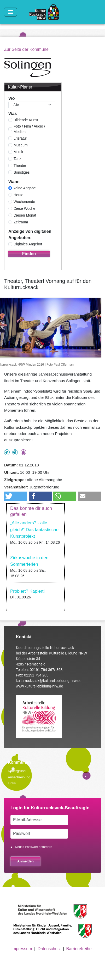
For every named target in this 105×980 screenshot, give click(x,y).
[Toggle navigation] (10, 12)
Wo (12, 98)
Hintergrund (17, 771)
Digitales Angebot (28, 244)
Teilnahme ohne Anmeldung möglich (7, 452)
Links (12, 783)
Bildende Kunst (26, 120)
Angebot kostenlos (15, 452)
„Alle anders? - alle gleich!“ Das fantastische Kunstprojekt (34, 530)
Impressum (22, 949)
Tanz (17, 159)
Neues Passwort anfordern (34, 847)
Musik (18, 152)
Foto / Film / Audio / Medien (29, 129)
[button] (16, 496)
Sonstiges (22, 172)
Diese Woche (24, 208)
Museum (21, 145)
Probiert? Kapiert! (27, 591)
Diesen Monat (25, 215)
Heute (18, 195)
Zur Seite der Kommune (26, 49)
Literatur (20, 138)
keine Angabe (25, 188)
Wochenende (24, 202)
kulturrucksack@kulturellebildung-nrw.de (49, 681)
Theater (20, 166)
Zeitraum (21, 222)
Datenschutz (49, 949)
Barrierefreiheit (80, 949)
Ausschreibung (19, 777)
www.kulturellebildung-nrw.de (40, 686)
